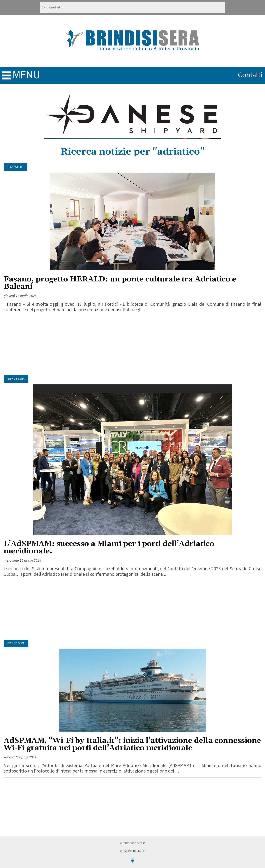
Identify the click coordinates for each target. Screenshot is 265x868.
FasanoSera (15, 167)
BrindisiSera (16, 379)
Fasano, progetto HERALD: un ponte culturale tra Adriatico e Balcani (120, 283)
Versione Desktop (132, 851)
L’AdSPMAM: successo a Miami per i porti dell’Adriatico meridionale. (109, 548)
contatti (250, 75)
